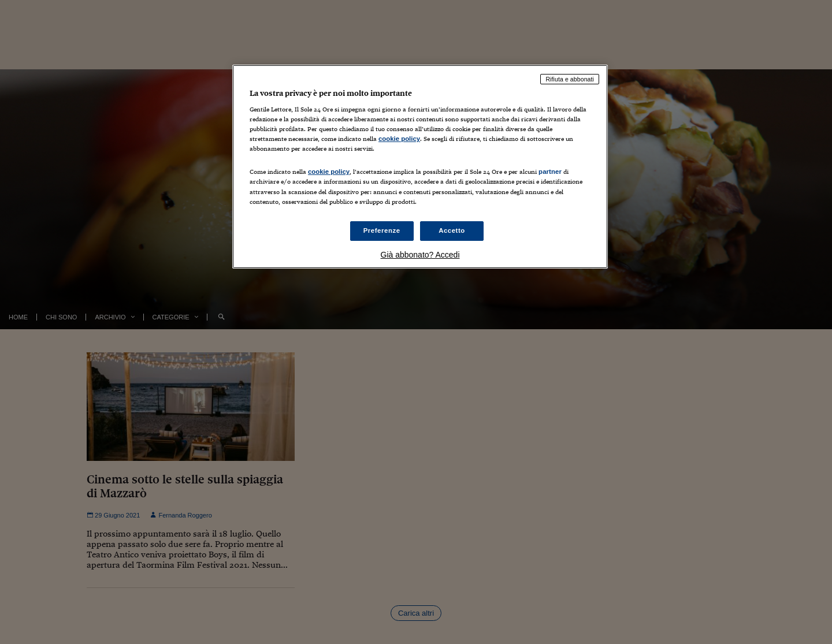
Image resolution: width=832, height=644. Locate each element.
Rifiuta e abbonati (570, 79)
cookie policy (399, 139)
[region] (420, 167)
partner (550, 172)
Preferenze (382, 230)
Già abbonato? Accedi (420, 255)
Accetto (452, 230)
